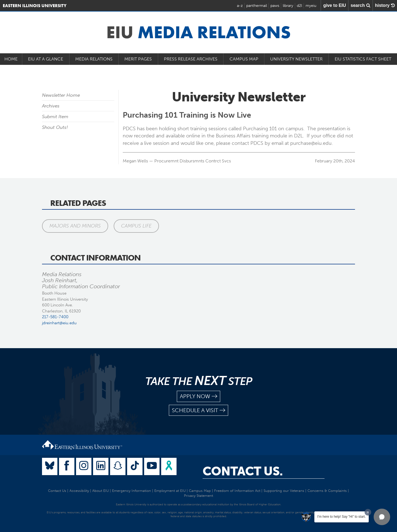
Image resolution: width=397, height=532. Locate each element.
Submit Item (55, 117)
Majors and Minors (75, 226)
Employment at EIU (170, 491)
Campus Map (244, 59)
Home (11, 59)
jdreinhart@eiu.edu (59, 323)
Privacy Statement (199, 496)
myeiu (311, 6)
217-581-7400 (55, 317)
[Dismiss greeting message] (368, 512)
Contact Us (57, 491)
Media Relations (94, 59)
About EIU (100, 491)
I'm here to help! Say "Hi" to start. (342, 517)
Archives (51, 106)
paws (275, 6)
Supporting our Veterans (284, 491)
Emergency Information (132, 491)
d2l (299, 6)
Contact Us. (243, 471)
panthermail (257, 6)
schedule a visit (199, 410)
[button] (382, 517)
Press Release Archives (191, 59)
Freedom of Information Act (237, 491)
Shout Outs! (55, 127)
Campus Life (136, 226)
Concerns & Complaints (327, 491)
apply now (199, 396)
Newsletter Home (61, 95)
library (288, 6)
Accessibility (79, 491)
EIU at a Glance (46, 59)
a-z (240, 6)
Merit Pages (138, 59)
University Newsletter (296, 59)
